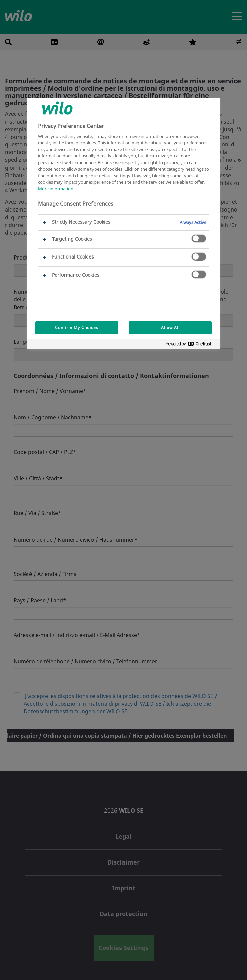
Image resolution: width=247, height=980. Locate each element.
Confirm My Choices (77, 328)
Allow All (170, 328)
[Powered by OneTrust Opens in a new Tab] (191, 345)
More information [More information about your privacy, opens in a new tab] (56, 189)
